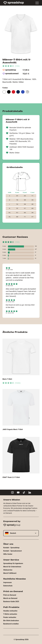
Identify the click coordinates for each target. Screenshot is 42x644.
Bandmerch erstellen (11, 624)
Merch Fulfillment (10, 573)
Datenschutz (8, 586)
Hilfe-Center (8, 554)
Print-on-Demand (10, 595)
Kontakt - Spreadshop (11, 548)
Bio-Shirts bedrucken (11, 621)
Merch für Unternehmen (12, 567)
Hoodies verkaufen (10, 611)
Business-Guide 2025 (11, 602)
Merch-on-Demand (10, 598)
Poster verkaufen (10, 617)
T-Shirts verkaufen (10, 614)
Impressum (7, 582)
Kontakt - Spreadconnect (12, 551)
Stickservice (8, 570)
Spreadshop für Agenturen (13, 563)
